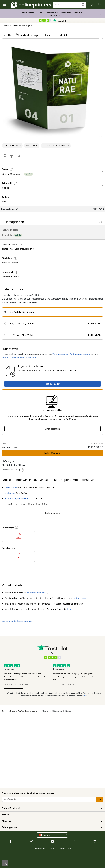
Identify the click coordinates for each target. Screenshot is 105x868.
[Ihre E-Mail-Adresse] (49, 799)
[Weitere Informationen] (11, 169)
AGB (52, 849)
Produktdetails (32, 146)
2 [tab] (33, 688)
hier (85, 696)
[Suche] (67, 5)
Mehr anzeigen (53, 513)
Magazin (51, 821)
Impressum (40, 849)
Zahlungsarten (51, 827)
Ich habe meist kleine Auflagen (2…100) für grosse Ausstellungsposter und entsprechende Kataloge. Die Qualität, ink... (77, 677)
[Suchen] (83, 5)
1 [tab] (13, 688)
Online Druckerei (51, 808)
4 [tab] (72, 688)
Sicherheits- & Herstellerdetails (56, 146)
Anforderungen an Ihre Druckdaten (19, 358)
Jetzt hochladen (52, 384)
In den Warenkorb (52, 453)
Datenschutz (65, 849)
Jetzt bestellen (55, 15)
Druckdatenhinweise (12, 146)
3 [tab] (52, 688)
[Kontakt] (5, 863)
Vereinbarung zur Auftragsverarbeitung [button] (71, 354)
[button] (51, 88)
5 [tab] (92, 688)
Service (51, 815)
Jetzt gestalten (53, 429)
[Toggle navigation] (5, 5)
